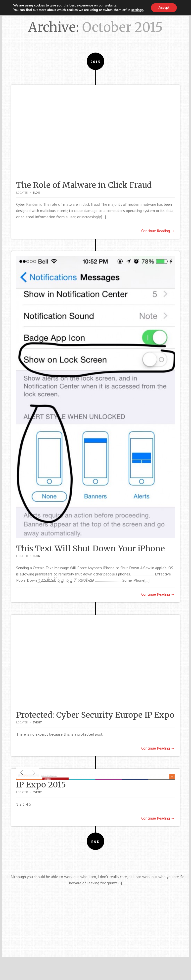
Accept (164, 8)
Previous (22, 859)
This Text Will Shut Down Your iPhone (91, 549)
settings (137, 10)
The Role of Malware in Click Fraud (84, 185)
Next (34, 859)
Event (37, 722)
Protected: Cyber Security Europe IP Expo (95, 715)
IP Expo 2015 (41, 872)
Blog (36, 192)
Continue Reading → (158, 231)
